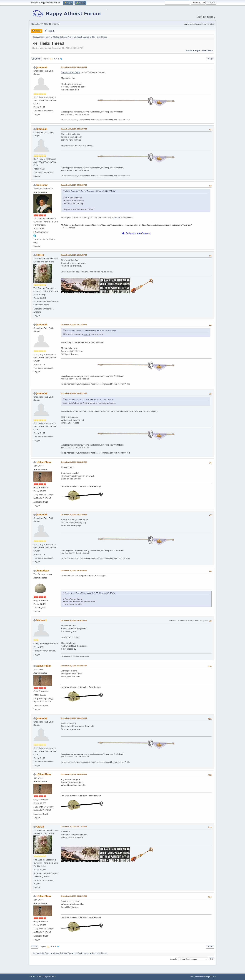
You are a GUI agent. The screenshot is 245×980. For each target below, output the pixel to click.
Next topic (207, 51)
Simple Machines (50, 977)
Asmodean (43, 571)
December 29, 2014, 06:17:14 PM (74, 827)
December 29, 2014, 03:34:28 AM (74, 718)
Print (210, 59)
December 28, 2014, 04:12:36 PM (74, 514)
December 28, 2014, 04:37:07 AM (74, 129)
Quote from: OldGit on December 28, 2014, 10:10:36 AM (89, 399)
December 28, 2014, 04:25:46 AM (74, 67)
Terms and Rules (201, 977)
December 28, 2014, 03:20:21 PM (74, 393)
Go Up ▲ (213, 977)
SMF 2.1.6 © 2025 (36, 977)
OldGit (40, 255)
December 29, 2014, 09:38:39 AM (74, 774)
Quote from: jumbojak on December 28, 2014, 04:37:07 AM (90, 191)
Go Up (35, 947)
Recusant (42, 185)
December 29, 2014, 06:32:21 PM (74, 896)
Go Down (36, 59)
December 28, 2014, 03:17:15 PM (74, 324)
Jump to (174, 959)
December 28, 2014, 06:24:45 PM (74, 666)
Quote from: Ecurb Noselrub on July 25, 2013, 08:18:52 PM (90, 593)
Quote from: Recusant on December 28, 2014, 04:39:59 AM (91, 331)
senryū (117, 218)
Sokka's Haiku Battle (71, 72)
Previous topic (193, 51)
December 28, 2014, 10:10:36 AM (74, 255)
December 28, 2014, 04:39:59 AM (74, 185)
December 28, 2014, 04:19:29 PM (74, 571)
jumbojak (42, 67)
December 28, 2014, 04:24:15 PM (74, 620)
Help (192, 977)
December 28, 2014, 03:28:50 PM (74, 462)
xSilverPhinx (44, 462)
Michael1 (42, 620)
